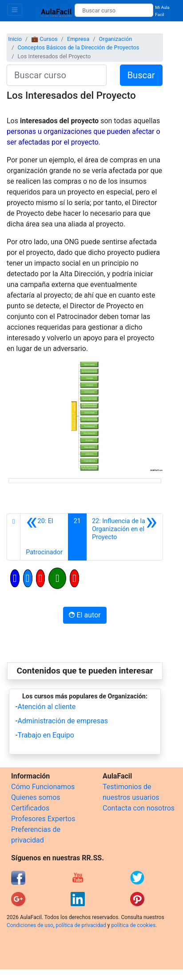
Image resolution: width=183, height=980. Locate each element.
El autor (85, 615)
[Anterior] (44, 537)
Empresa (78, 39)
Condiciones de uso (30, 925)
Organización (115, 39)
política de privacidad (81, 925)
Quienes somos (36, 797)
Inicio (15, 39)
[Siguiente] (125, 537)
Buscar (141, 75)
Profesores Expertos (43, 819)
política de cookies (133, 925)
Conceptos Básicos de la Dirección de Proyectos (78, 47)
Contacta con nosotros (139, 808)
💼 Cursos (44, 39)
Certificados (30, 808)
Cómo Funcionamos (43, 787)
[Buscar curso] (114, 10)
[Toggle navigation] (15, 10)
